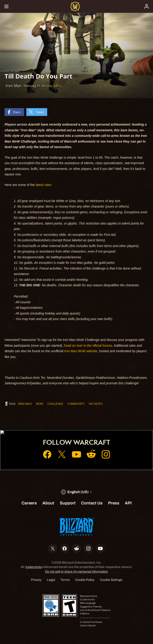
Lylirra (57, 86)
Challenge (55, 404)
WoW (40, 404)
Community (76, 404)
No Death (96, 404)
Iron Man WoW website (81, 351)
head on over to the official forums (88, 346)
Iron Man (25, 404)
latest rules (43, 185)
